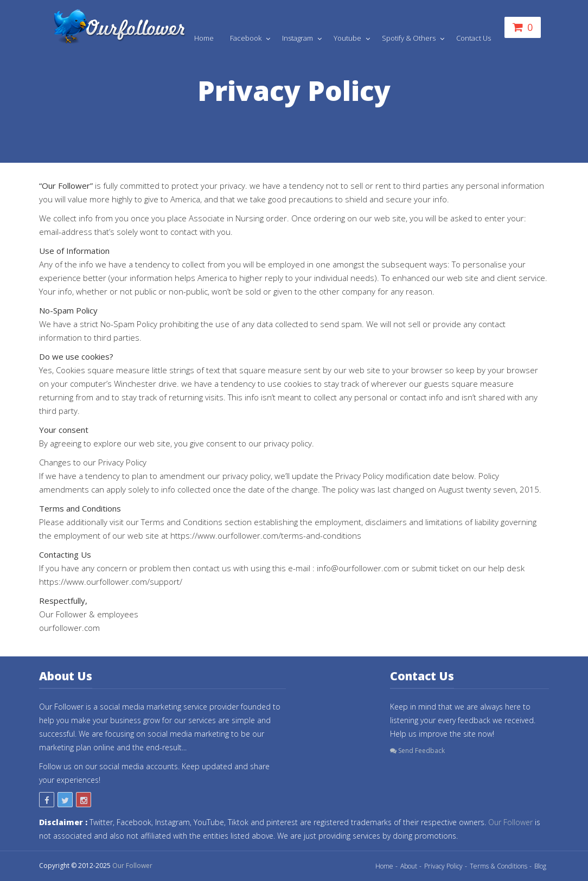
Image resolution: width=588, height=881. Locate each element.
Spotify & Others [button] (410, 38)
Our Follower (510, 822)
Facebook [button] (247, 38)
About (409, 866)
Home (204, 38)
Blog (540, 866)
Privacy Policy (443, 866)
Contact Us (474, 38)
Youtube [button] (348, 38)
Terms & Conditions (498, 866)
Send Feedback (417, 751)
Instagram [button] (298, 38)
